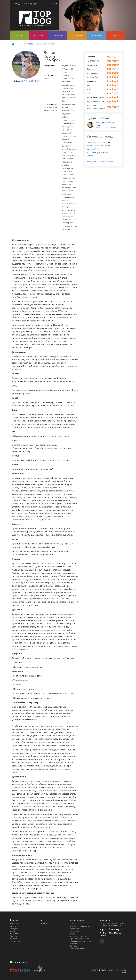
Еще (115, 36)
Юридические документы (80, 941)
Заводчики (15, 929)
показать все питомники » (100, 161)
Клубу (72, 934)
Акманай (91, 149)
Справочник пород (25, 44)
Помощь (14, 939)
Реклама (44, 924)
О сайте (73, 924)
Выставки (39, 36)
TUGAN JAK (92, 142)
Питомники (15, 934)
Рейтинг (20, 36)
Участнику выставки (78, 936)
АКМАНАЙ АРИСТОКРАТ (30, 81)
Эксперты (14, 936)
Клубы (13, 931)
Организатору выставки (80, 939)
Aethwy (90, 156)
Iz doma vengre (93, 152)
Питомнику (75, 931)
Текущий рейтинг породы (107, 128)
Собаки (13, 926)
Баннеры (74, 946)
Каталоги (58, 36)
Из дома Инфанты (95, 146)
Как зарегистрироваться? (81, 926)
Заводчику (74, 929)
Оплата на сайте (77, 948)
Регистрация (31, 3)
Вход (17, 3)
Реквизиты (74, 943)
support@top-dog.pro (112, 929)
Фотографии (96, 36)
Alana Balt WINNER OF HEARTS (105, 124)
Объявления (77, 36)
